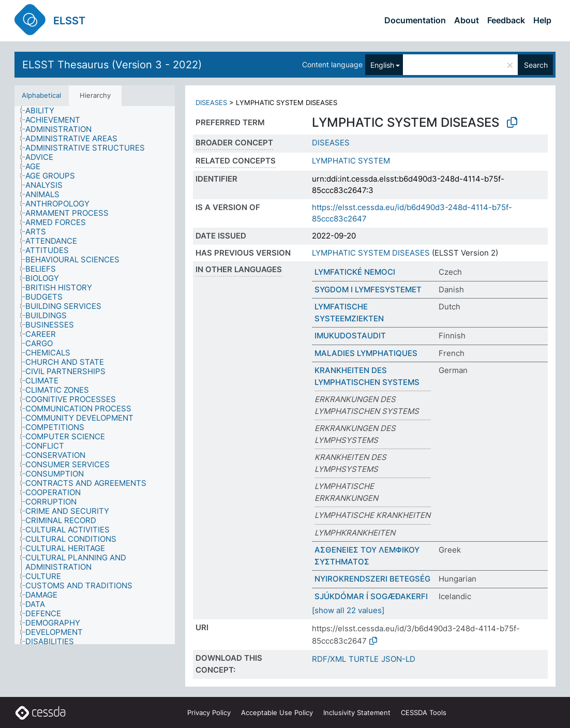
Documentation (415, 20)
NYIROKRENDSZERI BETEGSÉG (372, 579)
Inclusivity (357, 712)
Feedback (506, 20)
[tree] (95, 375)
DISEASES (211, 102)
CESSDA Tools (424, 712)
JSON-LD (398, 659)
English (382, 65)
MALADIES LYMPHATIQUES (366, 353)
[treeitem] (44, 111)
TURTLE (364, 659)
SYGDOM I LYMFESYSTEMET (368, 289)
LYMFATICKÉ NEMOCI (355, 272)
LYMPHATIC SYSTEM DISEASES (371, 253)
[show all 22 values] (348, 610)
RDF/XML (329, 659)
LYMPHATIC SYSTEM (351, 161)
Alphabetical (41, 95)
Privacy (209, 712)
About (467, 20)
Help (542, 20)
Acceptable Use (277, 712)
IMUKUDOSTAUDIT (350, 336)
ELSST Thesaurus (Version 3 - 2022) (112, 65)
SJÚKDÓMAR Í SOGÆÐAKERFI (371, 596)
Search (536, 65)
